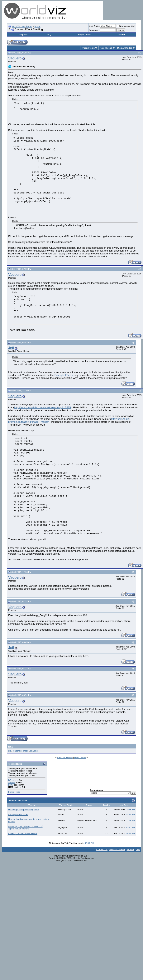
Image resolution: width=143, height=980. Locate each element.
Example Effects (64, 375)
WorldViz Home (117, 849)
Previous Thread (65, 757)
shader (26, 751)
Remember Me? (126, 26)
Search (122, 35)
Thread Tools (88, 48)
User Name (94, 26)
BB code (12, 780)
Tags (10, 746)
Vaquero (15, 58)
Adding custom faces (18, 814)
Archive (131, 849)
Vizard (38, 26)
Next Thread (80, 757)
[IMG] (11, 785)
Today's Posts (83, 35)
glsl (10, 751)
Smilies (12, 782)
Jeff (11, 348)
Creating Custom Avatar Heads (23, 833)
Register (23, 35)
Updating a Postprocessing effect (24, 810)
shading (34, 751)
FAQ (49, 35)
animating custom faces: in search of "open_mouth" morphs (25, 827)
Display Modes (125, 48)
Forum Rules (14, 792)
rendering (17, 751)
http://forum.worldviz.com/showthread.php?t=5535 (42, 407)
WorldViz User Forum (22, 26)
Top (138, 849)
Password (94, 30)
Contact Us (102, 849)
